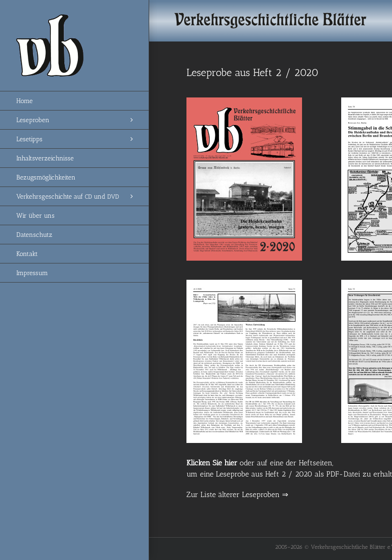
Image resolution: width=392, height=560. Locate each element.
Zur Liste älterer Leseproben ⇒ (237, 494)
